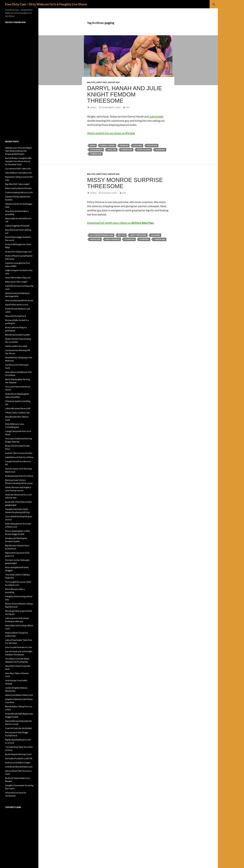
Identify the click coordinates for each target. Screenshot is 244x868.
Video (93, 107)
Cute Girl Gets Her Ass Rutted (18, 728)
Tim (127, 107)
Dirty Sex (102, 82)
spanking (160, 150)
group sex (152, 145)
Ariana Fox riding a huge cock (18, 252)
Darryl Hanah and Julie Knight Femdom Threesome (125, 94)
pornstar (130, 239)
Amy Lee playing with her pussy (19, 300)
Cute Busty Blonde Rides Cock (19, 767)
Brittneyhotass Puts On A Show (19, 476)
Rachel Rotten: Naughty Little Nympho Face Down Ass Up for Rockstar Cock (18, 161)
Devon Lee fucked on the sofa (18, 188)
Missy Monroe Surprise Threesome (125, 183)
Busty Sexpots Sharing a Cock (18, 754)
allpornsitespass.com (102, 235)
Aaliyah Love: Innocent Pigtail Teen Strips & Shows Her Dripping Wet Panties (18, 151)
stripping (144, 239)
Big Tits (91, 82)
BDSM (93, 145)
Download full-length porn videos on (120, 223)
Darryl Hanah (108, 145)
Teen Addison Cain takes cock (18, 173)
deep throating (138, 235)
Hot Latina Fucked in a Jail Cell (19, 758)
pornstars (127, 150)
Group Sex (114, 82)
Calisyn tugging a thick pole (17, 226)
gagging (138, 145)
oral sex (112, 150)
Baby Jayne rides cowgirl (16, 282)
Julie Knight (156, 116)
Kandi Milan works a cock (17, 305)
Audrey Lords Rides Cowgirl (18, 763)
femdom (124, 145)
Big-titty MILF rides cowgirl (17, 184)
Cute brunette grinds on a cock (19, 192)
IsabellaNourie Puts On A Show (19, 457)
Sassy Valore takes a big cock (18, 278)
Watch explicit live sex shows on (111, 133)
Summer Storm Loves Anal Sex (19, 453)
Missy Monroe (112, 239)
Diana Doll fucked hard (16, 316)
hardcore (95, 239)
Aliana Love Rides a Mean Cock (19, 695)
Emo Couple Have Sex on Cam (19, 647)
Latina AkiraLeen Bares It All (18, 408)
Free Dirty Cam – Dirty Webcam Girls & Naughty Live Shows (46, 4)
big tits (122, 235)
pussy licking (144, 150)
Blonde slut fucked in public (18, 335)
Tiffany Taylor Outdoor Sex (17, 413)
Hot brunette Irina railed (16, 346)
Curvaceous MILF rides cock (18, 168)
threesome (96, 154)
